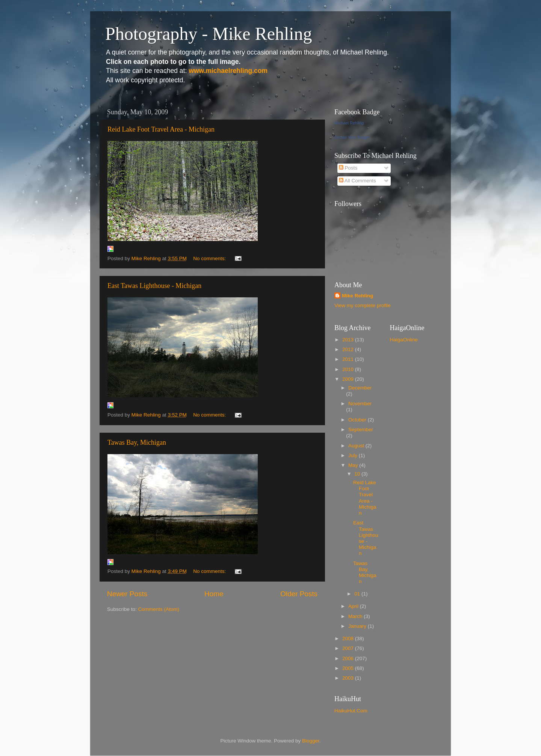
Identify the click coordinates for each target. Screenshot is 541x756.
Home (214, 594)
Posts (348, 168)
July (354, 455)
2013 (349, 340)
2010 (349, 369)
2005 (349, 668)
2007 (349, 648)
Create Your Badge (352, 137)
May (354, 465)
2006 (349, 658)
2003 (349, 678)
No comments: (210, 258)
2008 (349, 639)
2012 (349, 349)
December (360, 388)
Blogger (311, 741)
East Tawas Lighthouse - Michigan (154, 286)
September (361, 430)
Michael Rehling (349, 123)
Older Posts (299, 594)
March (356, 616)
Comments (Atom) (159, 609)
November (360, 404)
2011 (349, 359)
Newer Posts (127, 594)
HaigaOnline (404, 340)
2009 (349, 379)
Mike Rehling (357, 296)
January (358, 626)
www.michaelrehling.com (228, 71)
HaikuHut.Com (351, 711)
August (357, 446)
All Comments (357, 181)
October (358, 420)
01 (358, 594)
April (354, 606)
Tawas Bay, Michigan (137, 442)
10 (358, 474)
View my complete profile (363, 305)
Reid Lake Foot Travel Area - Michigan (161, 129)
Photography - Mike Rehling (209, 34)
